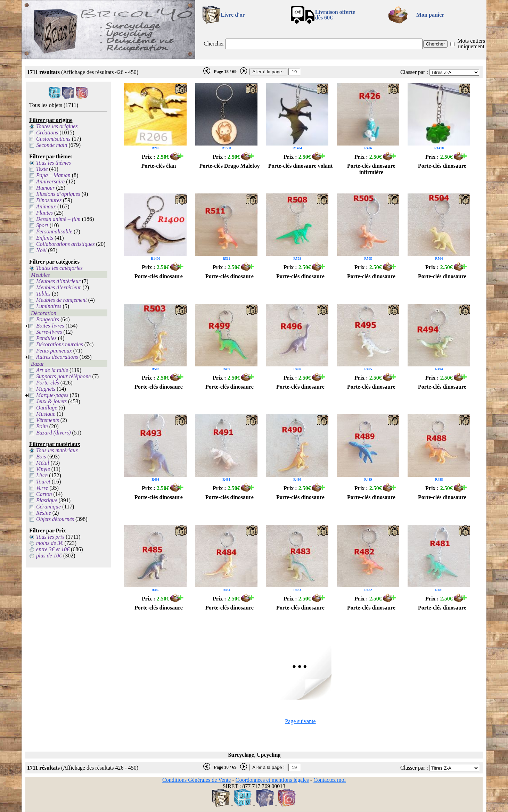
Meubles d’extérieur (59, 287)
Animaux (46, 206)
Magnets (46, 389)
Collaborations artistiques (65, 244)
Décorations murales (60, 344)
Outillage (47, 408)
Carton (44, 494)
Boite (42, 426)
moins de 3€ (50, 543)
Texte (42, 169)
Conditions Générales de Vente (196, 780)
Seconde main (52, 145)
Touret (43, 482)
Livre (42, 475)
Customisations (53, 139)
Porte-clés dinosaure (442, 166)
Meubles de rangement (62, 300)
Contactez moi (330, 780)
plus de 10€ (49, 556)
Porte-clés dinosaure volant (300, 166)
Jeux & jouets (51, 401)
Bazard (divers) (53, 433)
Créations (47, 132)
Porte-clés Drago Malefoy (229, 166)
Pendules (46, 338)
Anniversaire (50, 181)
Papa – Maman (53, 175)
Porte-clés (48, 383)
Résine (44, 513)
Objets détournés (55, 519)
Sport (42, 225)
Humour (45, 188)
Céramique (48, 507)
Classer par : (414, 72)
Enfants (45, 238)
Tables (43, 294)
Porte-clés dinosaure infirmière (371, 169)
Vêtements (48, 420)
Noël (41, 250)
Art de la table (52, 370)
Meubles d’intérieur (58, 281)
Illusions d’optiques (58, 194)
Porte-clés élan (159, 166)
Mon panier (430, 15)
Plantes (44, 213)
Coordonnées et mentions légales (272, 780)
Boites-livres (50, 326)
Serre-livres (49, 332)
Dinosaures (49, 200)
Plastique (47, 500)
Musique (46, 414)
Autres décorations (57, 357)
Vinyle (43, 469)
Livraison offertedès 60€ (335, 15)
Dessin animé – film (58, 219)
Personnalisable (54, 231)
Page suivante (300, 721)
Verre (42, 488)
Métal (43, 463)
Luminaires (49, 306)
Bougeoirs (48, 319)
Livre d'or (233, 15)
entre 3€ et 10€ (53, 549)
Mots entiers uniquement (471, 44)
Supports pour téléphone (63, 376)
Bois (41, 457)
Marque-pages (52, 395)
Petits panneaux (54, 351)
